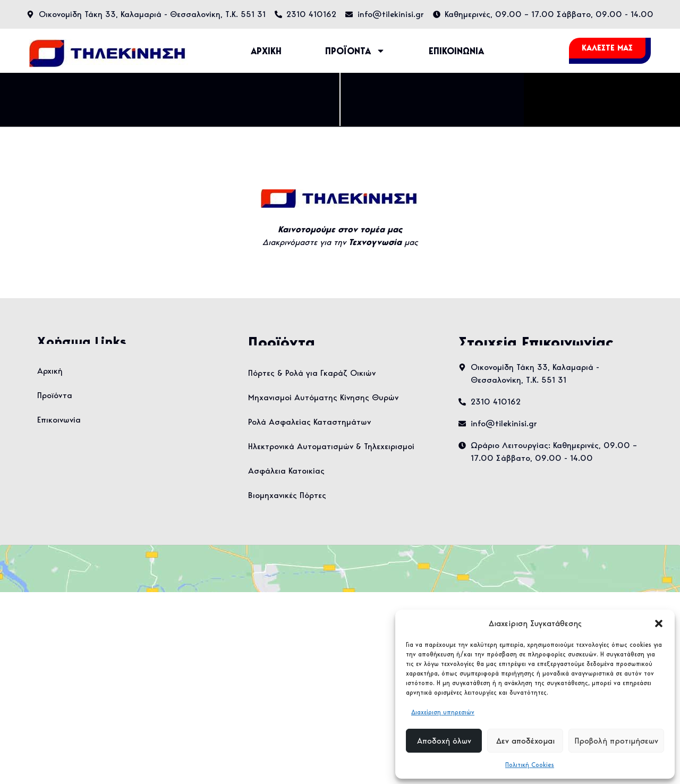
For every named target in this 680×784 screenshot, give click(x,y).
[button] (659, 623)
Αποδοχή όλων (444, 741)
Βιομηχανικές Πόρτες (287, 495)
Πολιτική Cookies (530, 765)
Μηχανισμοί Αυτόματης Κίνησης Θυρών (323, 397)
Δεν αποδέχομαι (525, 741)
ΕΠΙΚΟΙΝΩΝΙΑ (456, 51)
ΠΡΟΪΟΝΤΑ (355, 51)
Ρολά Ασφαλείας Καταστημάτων (309, 422)
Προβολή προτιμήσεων (616, 741)
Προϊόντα (55, 395)
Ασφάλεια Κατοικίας (286, 471)
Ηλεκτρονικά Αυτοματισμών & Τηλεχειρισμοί (331, 446)
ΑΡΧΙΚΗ (266, 51)
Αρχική (50, 371)
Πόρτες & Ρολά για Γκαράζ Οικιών (312, 373)
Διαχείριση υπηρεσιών (443, 712)
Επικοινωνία (59, 420)
